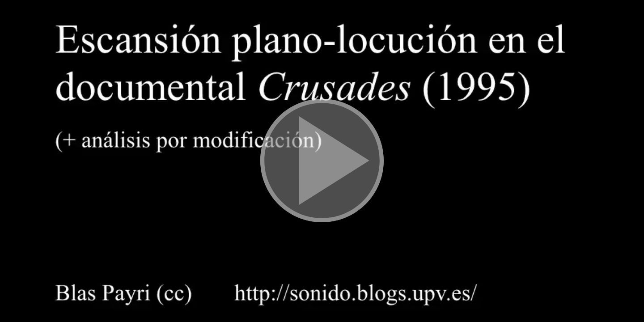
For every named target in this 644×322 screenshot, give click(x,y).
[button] (322, 161)
